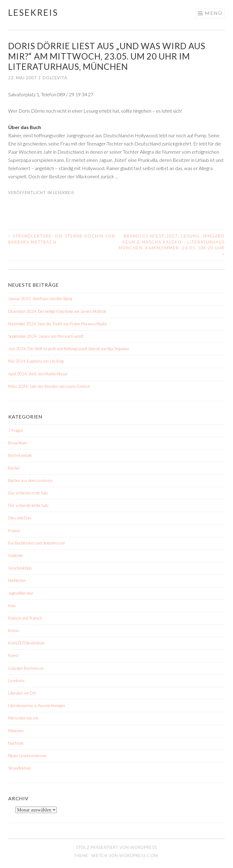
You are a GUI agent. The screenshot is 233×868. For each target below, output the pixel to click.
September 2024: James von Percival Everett (46, 336)
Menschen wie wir (23, 718)
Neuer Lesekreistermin (27, 756)
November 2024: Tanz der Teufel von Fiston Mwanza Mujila (57, 324)
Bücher (14, 468)
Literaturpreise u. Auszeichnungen (37, 706)
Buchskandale (20, 455)
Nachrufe (16, 743)
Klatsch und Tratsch (25, 618)
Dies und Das (20, 518)
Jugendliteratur (21, 593)
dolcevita (55, 78)
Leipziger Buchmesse (26, 668)
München (16, 731)
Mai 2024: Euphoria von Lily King (36, 361)
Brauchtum (18, 443)
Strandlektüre (20, 768)
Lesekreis (33, 12)
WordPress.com (138, 856)
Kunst (13, 655)
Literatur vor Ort (22, 693)
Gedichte (16, 555)
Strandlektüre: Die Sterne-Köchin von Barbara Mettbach (62, 239)
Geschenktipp (20, 568)
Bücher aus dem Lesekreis (30, 480)
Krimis (14, 630)
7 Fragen (16, 430)
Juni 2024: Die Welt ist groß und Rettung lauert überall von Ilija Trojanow (69, 349)
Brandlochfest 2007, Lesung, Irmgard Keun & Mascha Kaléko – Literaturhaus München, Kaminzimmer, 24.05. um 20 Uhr (172, 245)
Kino (12, 606)
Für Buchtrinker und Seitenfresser (37, 543)
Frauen (14, 531)
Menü (214, 13)
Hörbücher (17, 580)
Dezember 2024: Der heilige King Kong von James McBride (57, 311)
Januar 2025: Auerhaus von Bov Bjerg (40, 299)
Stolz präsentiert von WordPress (116, 847)
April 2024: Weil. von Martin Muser (38, 374)
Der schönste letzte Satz (28, 505)
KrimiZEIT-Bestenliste (26, 643)
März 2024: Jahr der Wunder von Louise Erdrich (49, 386)
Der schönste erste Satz (28, 493)
